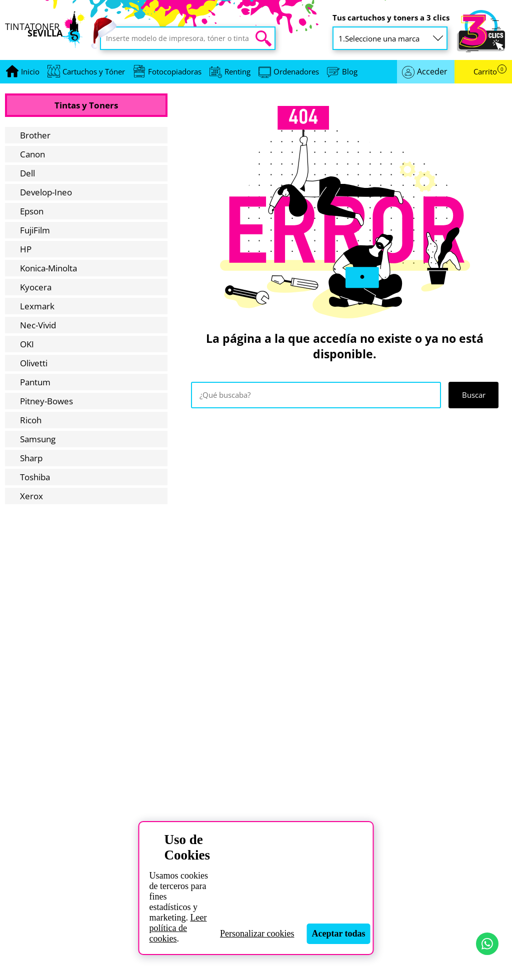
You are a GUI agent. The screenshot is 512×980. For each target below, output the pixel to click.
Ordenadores (296, 71)
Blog (350, 71)
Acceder (432, 71)
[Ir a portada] (30, 72)
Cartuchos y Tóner (94, 71)
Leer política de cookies (178, 928)
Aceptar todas (338, 934)
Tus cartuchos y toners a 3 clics (391, 18)
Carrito (490, 72)
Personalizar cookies (257, 934)
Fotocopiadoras (175, 71)
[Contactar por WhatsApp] (487, 944)
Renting (237, 71)
